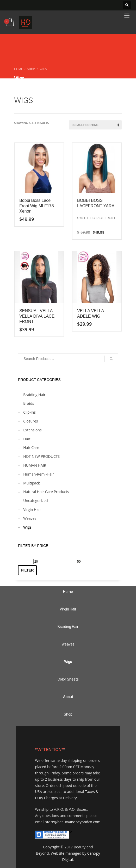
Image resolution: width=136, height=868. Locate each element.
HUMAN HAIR (35, 465)
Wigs (27, 527)
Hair (27, 439)
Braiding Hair (34, 395)
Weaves (30, 518)
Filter (27, 570)
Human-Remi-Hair (39, 474)
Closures (30, 421)
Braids (29, 403)
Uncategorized (35, 501)
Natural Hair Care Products (46, 492)
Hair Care (31, 447)
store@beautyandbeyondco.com (73, 822)
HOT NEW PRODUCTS (41, 456)
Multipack (32, 483)
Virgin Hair (32, 509)
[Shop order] (95, 125)
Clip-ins (29, 412)
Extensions (32, 430)
